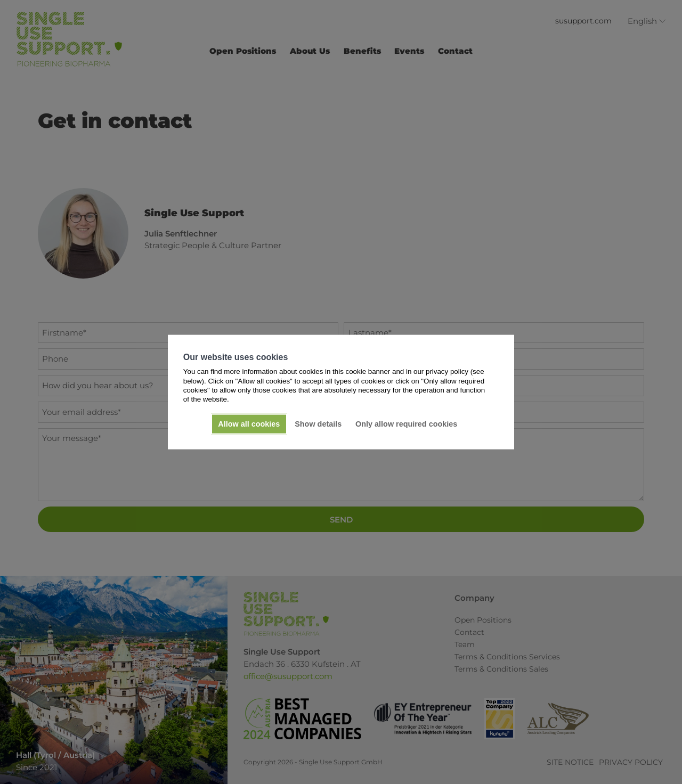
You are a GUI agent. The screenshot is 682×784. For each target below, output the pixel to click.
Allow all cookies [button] (249, 424)
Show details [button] (318, 424)
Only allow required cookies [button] (406, 424)
